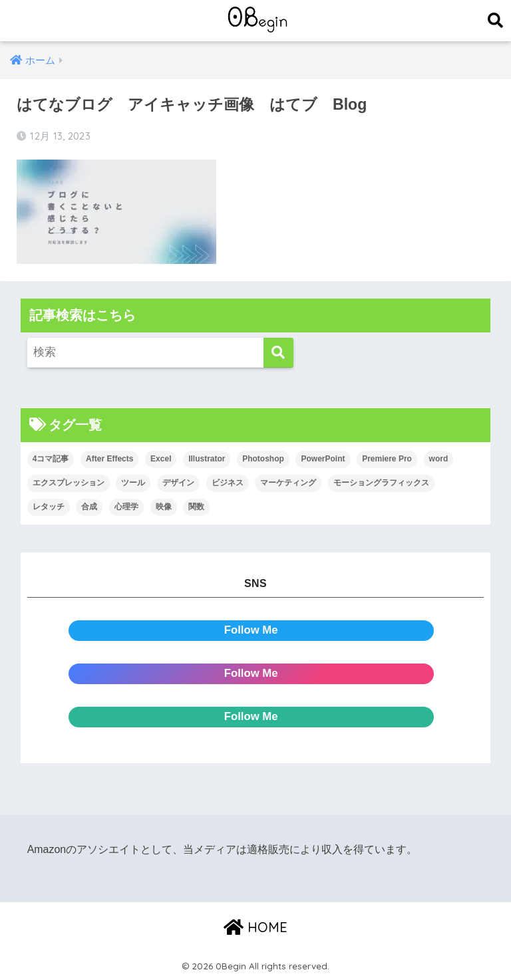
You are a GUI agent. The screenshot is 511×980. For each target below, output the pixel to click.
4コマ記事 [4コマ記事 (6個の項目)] (51, 459)
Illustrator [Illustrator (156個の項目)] (207, 459)
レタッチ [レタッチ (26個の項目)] (49, 507)
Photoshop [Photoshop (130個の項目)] (263, 459)
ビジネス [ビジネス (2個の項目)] (228, 483)
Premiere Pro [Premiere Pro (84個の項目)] (387, 459)
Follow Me (251, 630)
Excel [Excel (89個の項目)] (161, 459)
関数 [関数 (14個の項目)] (196, 507)
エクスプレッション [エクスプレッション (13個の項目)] (69, 483)
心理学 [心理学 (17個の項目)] (126, 507)
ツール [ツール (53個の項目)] (133, 483)
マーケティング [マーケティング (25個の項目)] (288, 483)
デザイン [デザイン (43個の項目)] (178, 483)
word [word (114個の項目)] (439, 459)
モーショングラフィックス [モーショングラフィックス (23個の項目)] (381, 483)
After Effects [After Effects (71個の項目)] (109, 459)
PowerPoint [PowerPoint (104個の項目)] (323, 459)
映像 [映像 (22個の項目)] (164, 507)
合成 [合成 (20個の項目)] (89, 507)
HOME (255, 927)
